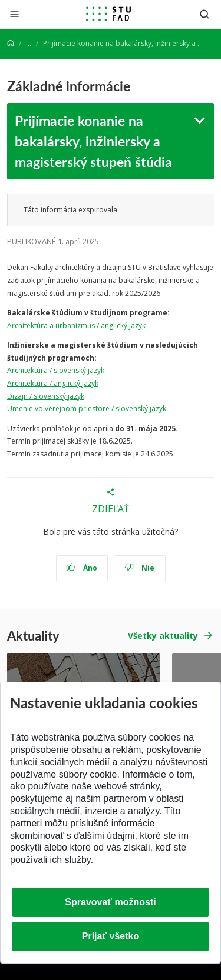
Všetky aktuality (163, 636)
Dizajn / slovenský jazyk (46, 396)
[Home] (11, 43)
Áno (82, 568)
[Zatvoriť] (14, 14)
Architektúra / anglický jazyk (53, 383)
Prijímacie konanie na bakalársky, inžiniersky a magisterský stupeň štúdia (93, 141)
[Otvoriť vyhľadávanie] (204, 14)
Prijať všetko (111, 936)
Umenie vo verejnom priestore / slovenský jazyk (87, 409)
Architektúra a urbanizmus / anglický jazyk (76, 326)
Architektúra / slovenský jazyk (56, 370)
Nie (139, 568)
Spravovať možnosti (110, 902)
